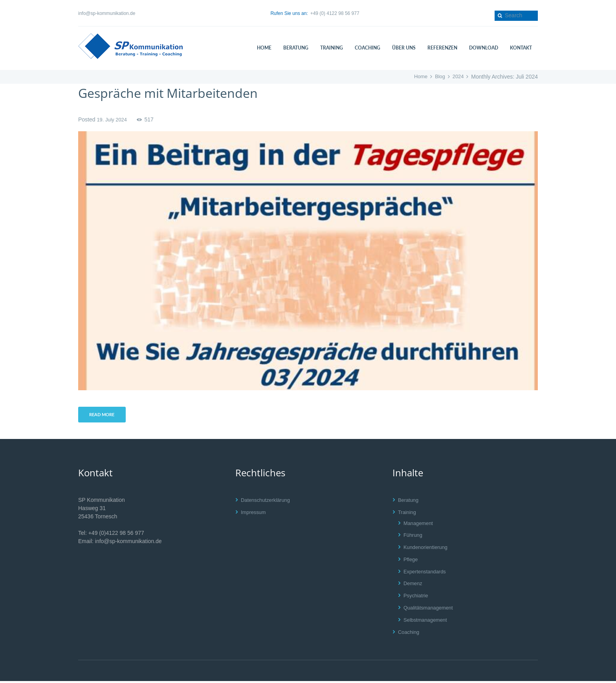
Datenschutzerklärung (268, 501)
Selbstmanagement (427, 621)
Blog (438, 77)
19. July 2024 (113, 119)
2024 (457, 77)
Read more (104, 416)
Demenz (414, 585)
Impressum (254, 514)
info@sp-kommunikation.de (107, 13)
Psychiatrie (417, 597)
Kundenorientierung (427, 549)
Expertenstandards (427, 573)
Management (420, 525)
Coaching (410, 633)
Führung (414, 537)
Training (408, 514)
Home (418, 77)
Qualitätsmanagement (430, 610)
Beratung (409, 501)
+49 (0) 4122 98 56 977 (335, 13)
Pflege (411, 561)
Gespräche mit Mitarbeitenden (179, 93)
